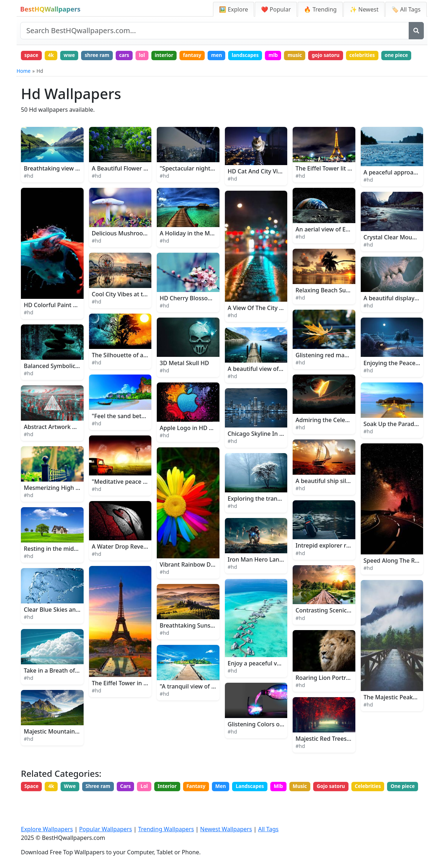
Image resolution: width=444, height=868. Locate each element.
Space (32, 801)
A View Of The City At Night (265, 322)
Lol (152, 801)
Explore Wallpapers (47, 830)
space (32, 56)
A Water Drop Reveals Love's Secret (140, 561)
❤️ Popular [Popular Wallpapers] (276, 9)
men (228, 56)
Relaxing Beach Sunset (327, 304)
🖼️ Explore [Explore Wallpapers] (234, 9)
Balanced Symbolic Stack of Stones (71, 380)
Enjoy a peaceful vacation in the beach (280, 677)
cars (130, 56)
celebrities (381, 56)
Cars (131, 801)
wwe (72, 56)
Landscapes (263, 801)
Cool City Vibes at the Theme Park (138, 308)
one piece (37, 69)
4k (53, 56)
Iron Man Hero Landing (260, 573)
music (310, 56)
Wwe (73, 801)
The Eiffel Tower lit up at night (337, 182)
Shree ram (103, 801)
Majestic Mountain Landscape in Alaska (78, 745)
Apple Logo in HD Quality (194, 442)
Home (24, 85)
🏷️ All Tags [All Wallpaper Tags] (406, 9)
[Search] (416, 31)
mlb (287, 56)
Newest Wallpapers (226, 830)
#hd (28, 190)
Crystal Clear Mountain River (403, 251)
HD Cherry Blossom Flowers (198, 312)
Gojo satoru (348, 801)
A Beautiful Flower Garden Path (135, 182)
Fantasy (206, 801)
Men (232, 801)
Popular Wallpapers (105, 830)
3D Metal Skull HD (184, 377)
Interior (176, 801)
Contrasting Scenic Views (330, 625)
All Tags (268, 830)
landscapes (258, 56)
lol (149, 56)
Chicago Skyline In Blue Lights (269, 448)
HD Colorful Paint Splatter (59, 319)
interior (172, 56)
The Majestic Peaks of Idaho (402, 711)
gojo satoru (343, 56)
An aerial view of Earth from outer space (351, 243)
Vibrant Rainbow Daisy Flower (201, 579)
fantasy (202, 56)
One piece (37, 814)
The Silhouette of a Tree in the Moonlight (148, 369)
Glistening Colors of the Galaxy (270, 738)
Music (316, 801)
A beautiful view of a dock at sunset (276, 383)
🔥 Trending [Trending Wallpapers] (320, 9)
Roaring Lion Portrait (324, 692)
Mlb (293, 801)
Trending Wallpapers (166, 830)
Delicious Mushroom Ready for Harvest (146, 247)
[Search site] (215, 31)
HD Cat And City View (257, 185)
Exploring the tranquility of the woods (280, 513)
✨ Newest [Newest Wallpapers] (364, 9)
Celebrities (387, 801)
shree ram (101, 56)
